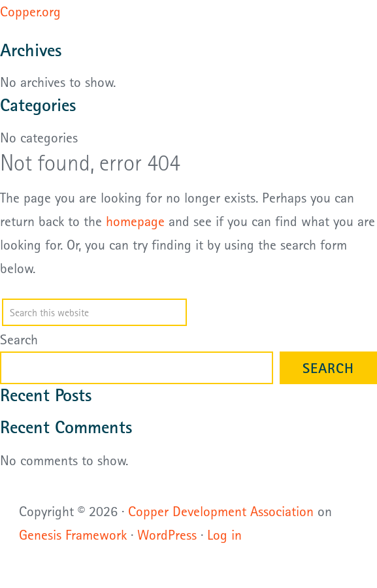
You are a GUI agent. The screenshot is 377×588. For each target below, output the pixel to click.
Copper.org (30, 11)
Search (19, 339)
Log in (224, 534)
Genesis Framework (73, 534)
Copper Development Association (221, 511)
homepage (135, 221)
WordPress (167, 534)
